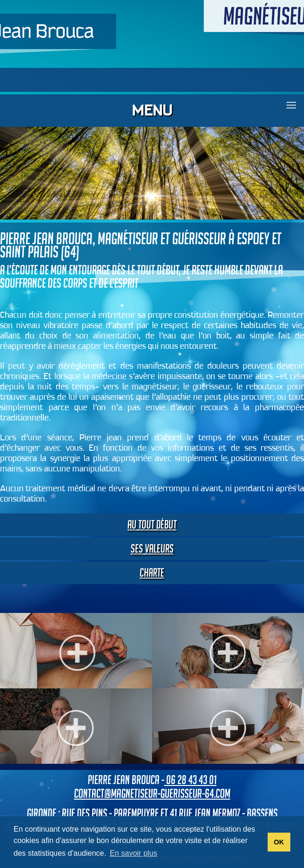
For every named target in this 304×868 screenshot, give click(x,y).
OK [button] (279, 842)
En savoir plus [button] (134, 853)
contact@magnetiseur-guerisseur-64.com (152, 794)
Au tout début (152, 525)
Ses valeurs (152, 549)
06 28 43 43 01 (190, 780)
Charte (152, 573)
